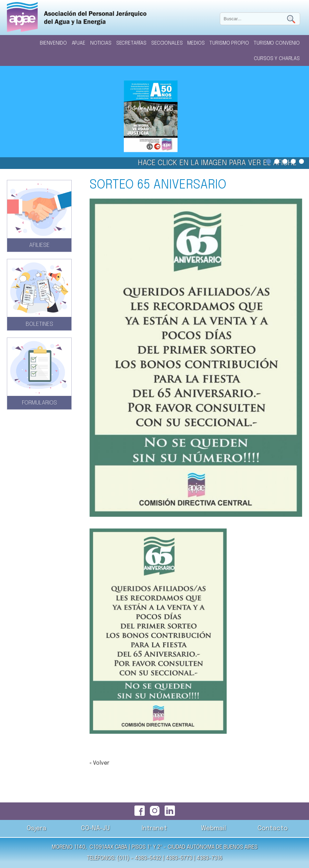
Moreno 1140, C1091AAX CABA (89, 847)
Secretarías (131, 43)
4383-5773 (179, 858)
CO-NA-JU (95, 829)
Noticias (101, 43)
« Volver (99, 763)
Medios (196, 43)
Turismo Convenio (277, 43)
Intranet (154, 829)
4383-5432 (148, 858)
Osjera (37, 829)
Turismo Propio (229, 43)
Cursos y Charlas (277, 59)
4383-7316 (209, 858)
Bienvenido (53, 43)
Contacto (273, 829)
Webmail (213, 829)
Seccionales (167, 43)
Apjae (79, 43)
